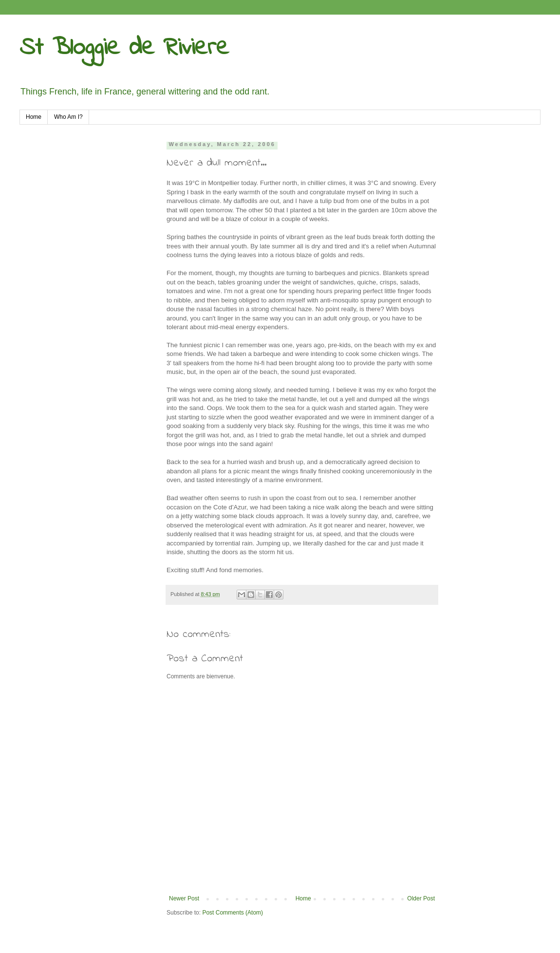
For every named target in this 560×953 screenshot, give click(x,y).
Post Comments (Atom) (233, 913)
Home (34, 117)
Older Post (421, 898)
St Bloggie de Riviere (124, 48)
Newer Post (184, 898)
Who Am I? (68, 117)
